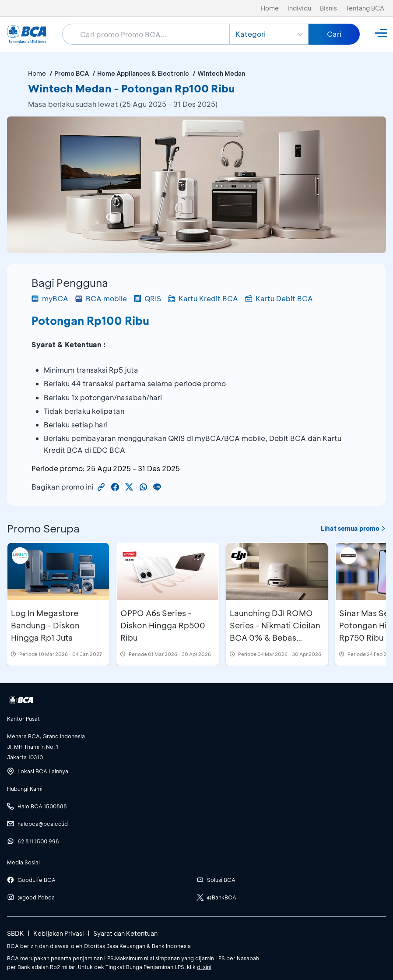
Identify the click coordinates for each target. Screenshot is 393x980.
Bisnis (328, 8)
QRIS (147, 298)
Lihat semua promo (353, 528)
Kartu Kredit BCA (203, 298)
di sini (204, 967)
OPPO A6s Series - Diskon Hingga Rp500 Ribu (163, 625)
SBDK (16, 933)
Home (270, 8)
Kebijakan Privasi (59, 933)
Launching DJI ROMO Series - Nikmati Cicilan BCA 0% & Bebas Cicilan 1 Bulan (275, 631)
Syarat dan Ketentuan (125, 933)
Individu (299, 8)
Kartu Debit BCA (279, 298)
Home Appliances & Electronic (143, 73)
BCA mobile (101, 298)
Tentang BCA (365, 8)
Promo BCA (72, 73)
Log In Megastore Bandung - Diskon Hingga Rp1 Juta (45, 625)
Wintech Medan (221, 73)
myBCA (50, 298)
